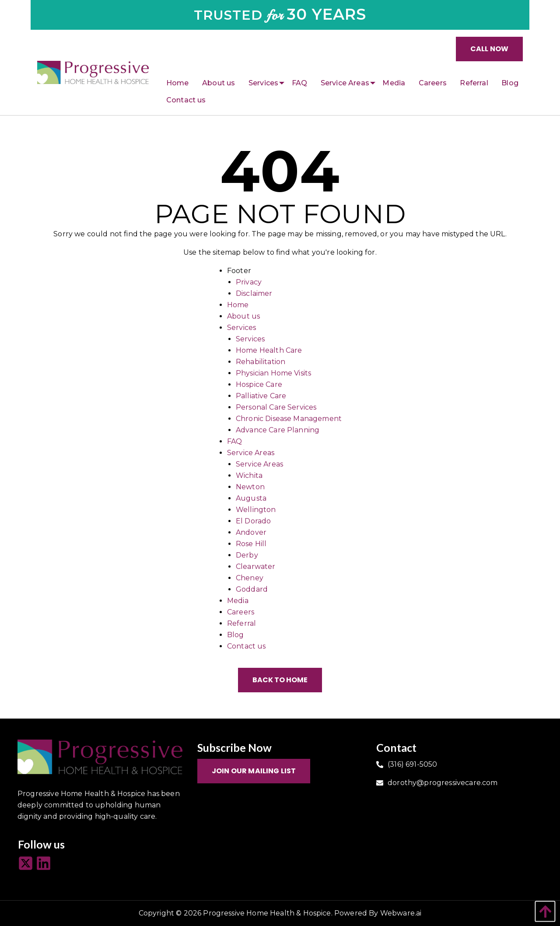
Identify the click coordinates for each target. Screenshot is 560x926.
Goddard (252, 589)
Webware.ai (401, 913)
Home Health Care (269, 350)
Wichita (249, 475)
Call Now (489, 49)
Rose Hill (251, 544)
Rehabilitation (261, 362)
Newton (250, 487)
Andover (251, 532)
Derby (247, 555)
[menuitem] (178, 83)
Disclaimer (254, 293)
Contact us (247, 646)
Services (241, 328)
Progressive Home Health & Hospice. (268, 913)
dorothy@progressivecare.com (443, 783)
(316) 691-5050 (412, 764)
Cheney (250, 578)
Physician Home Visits (273, 373)
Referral (241, 623)
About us (243, 316)
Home (238, 305)
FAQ (234, 441)
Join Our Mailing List (254, 771)
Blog (236, 635)
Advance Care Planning (278, 430)
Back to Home (280, 680)
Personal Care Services (276, 407)
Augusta (251, 498)
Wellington (256, 510)
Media (238, 601)
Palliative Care (261, 396)
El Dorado (253, 521)
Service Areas (251, 453)
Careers (241, 612)
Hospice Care (259, 384)
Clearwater (256, 566)
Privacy (249, 282)
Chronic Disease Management (289, 419)
